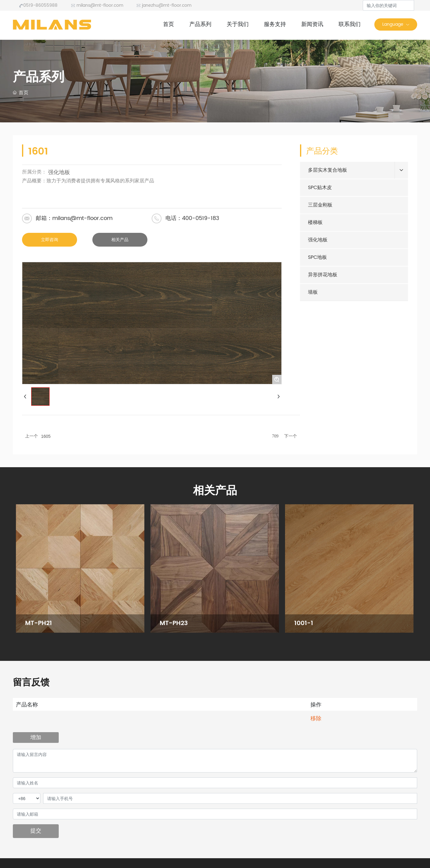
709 (275, 436)
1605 (46, 436)
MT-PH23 (174, 623)
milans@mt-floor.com (97, 5)
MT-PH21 (39, 623)
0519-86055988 (38, 5)
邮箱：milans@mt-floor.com (74, 218)
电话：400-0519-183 (192, 218)
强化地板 (59, 172)
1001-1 (304, 623)
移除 (316, 718)
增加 (36, 737)
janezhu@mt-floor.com (164, 5)
